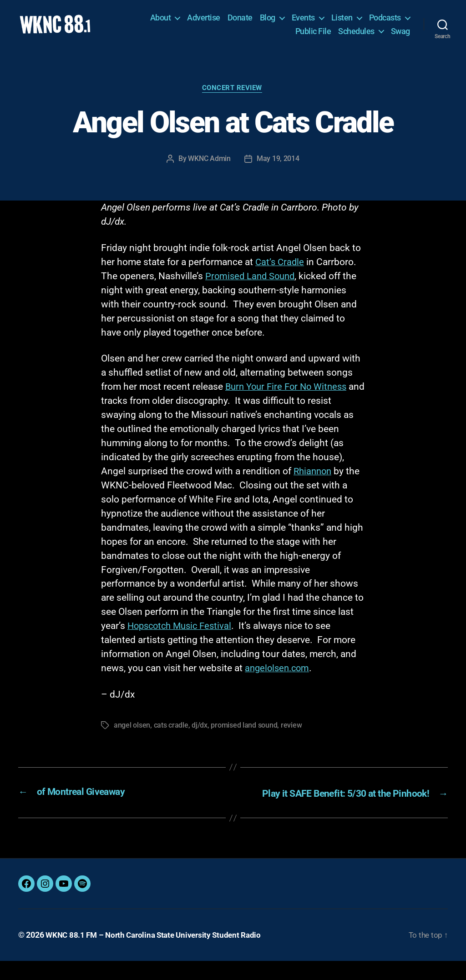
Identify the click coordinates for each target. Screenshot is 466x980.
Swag (400, 34)
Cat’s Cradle (281, 270)
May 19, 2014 (278, 167)
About (161, 21)
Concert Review (233, 96)
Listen (342, 21)
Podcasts (385, 21)
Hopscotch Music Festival (182, 634)
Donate (240, 21)
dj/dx (200, 733)
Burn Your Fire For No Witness (289, 395)
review (291, 733)
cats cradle (171, 733)
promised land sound (244, 733)
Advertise (204, 21)
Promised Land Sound (252, 284)
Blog (268, 21)
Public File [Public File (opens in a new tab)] (313, 34)
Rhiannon (314, 479)
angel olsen (132, 733)
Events (303, 21)
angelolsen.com (279, 676)
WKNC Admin (210, 167)
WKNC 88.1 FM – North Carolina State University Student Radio (158, 954)
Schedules (356, 34)
